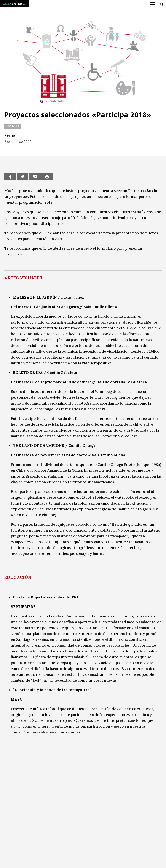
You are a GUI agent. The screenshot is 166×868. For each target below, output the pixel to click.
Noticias (13, 126)
